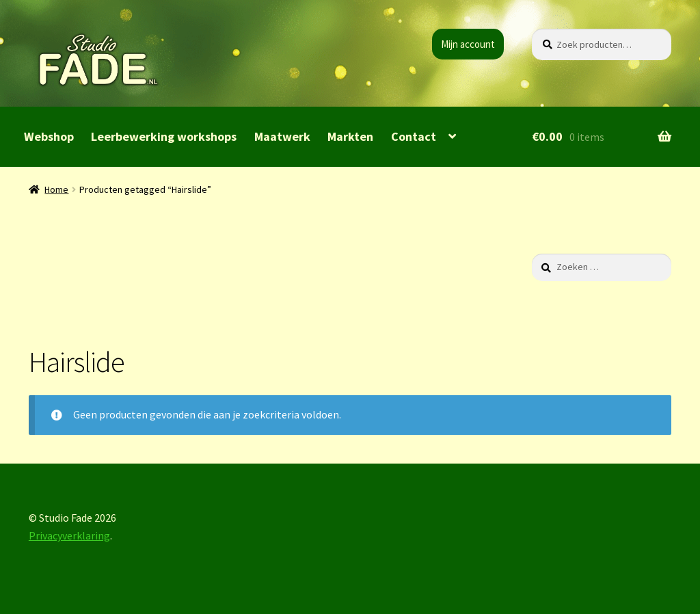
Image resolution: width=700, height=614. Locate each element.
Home (56, 189)
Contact (414, 136)
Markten (350, 136)
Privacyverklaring (69, 535)
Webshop (49, 136)
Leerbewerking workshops (164, 136)
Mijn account (468, 44)
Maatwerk (282, 136)
